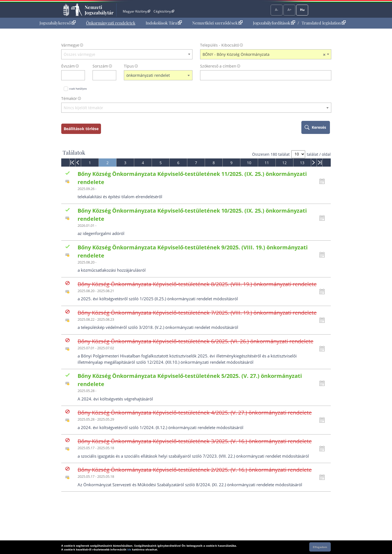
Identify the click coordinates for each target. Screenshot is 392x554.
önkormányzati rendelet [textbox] (148, 75)
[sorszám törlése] (112, 75)
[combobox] (127, 54)
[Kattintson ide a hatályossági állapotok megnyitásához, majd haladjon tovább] (323, 181)
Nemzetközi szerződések (217, 23)
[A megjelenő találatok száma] (298, 154)
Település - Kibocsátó (220, 45)
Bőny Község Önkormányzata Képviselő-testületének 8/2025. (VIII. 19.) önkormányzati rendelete (197, 284)
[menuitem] (58, 23)
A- (277, 10)
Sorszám (100, 66)
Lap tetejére (367, 529)
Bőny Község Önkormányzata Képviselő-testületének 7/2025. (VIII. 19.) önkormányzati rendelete (197, 313)
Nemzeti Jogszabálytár (99, 10)
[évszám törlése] (81, 75)
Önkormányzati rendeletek (111, 23)
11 (267, 163)
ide (129, 549)
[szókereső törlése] (327, 75)
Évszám (68, 66)
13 (302, 163)
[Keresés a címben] (262, 75)
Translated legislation (324, 23)
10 (249, 163)
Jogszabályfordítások (274, 23)
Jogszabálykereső (58, 23)
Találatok (74, 152)
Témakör (69, 98)
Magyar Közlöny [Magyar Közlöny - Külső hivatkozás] (137, 11)
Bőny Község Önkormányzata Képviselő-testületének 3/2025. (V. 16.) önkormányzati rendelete (195, 441)
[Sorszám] (101, 75)
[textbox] (127, 54)
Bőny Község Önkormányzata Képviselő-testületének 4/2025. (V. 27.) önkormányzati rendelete (195, 413)
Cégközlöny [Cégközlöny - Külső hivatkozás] (164, 11)
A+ (290, 10)
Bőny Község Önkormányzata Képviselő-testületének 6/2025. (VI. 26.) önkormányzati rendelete (195, 341)
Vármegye (70, 45)
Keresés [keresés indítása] (319, 127)
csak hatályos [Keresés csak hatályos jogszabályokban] (78, 88)
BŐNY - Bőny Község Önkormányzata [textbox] (264, 54)
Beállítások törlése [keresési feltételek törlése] (81, 129)
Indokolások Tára (164, 23)
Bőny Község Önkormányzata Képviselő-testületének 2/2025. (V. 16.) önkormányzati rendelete (195, 470)
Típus (129, 66)
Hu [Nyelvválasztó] (302, 10)
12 (284, 163)
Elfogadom (320, 547)
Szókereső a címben (218, 66)
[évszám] (70, 75)
